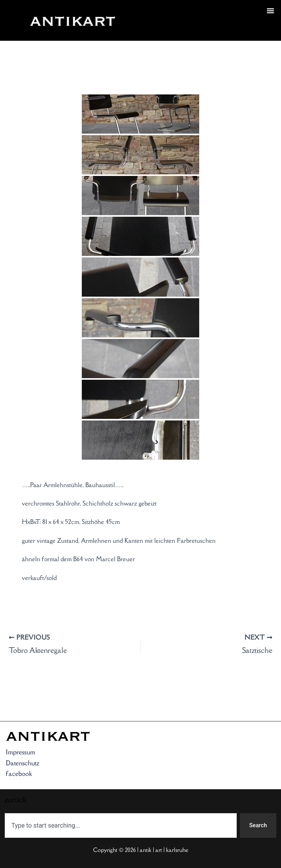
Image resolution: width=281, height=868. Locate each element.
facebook (19, 774)
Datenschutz (23, 763)
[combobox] (121, 825)
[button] (270, 11)
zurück (151, 30)
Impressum (21, 752)
